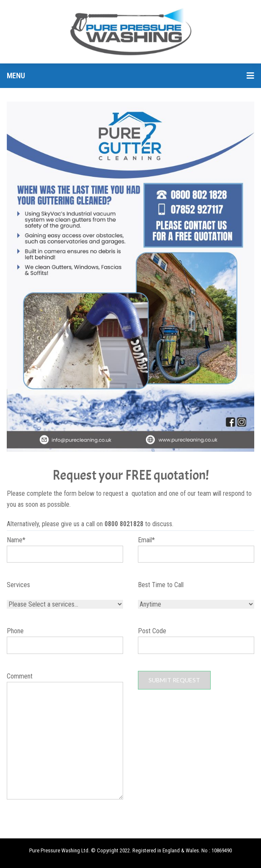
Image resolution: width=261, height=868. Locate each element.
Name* (65, 554)
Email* (196, 554)
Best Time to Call (161, 585)
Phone (65, 645)
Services (18, 585)
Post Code (196, 645)
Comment (65, 738)
